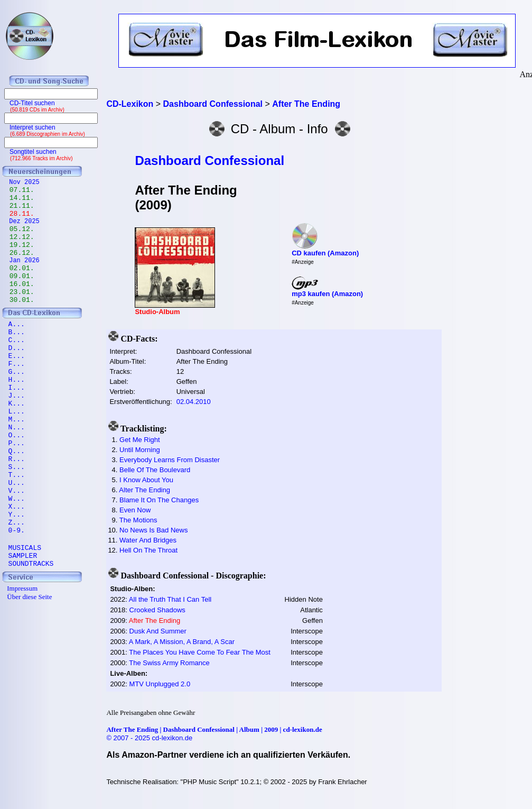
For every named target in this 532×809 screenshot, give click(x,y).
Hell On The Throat (148, 550)
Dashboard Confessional (209, 160)
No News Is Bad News (153, 530)
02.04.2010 (194, 402)
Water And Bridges (148, 540)
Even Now (135, 510)
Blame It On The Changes (159, 500)
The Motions (138, 520)
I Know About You (146, 480)
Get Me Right (140, 440)
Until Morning (140, 450)
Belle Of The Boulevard (155, 470)
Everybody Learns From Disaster (170, 460)
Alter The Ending (144, 490)
